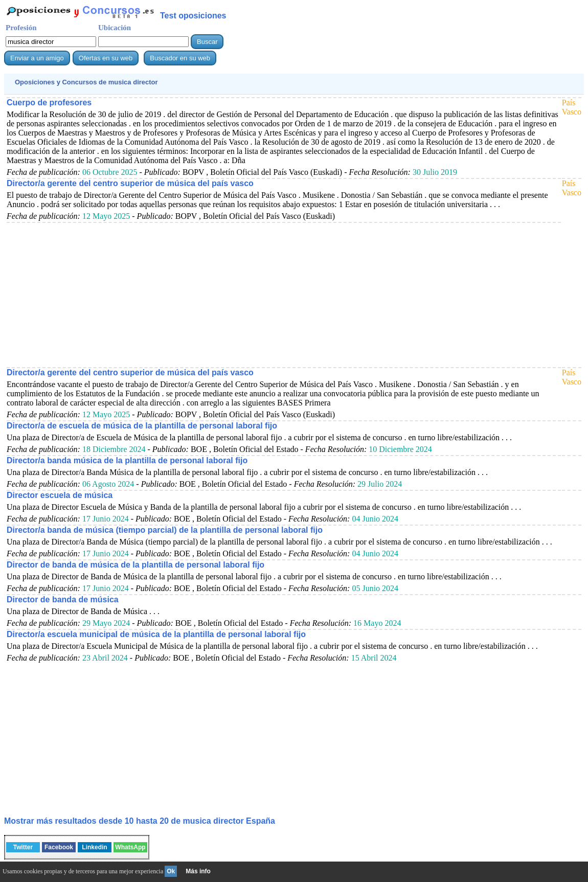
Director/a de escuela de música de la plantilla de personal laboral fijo (142, 426)
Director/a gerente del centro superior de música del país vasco (130, 183)
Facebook (59, 847)
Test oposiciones (193, 16)
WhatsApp (130, 847)
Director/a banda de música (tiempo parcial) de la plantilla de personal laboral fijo (165, 530)
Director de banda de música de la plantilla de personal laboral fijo (135, 565)
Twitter (23, 847)
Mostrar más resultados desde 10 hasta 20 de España (140, 821)
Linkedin (94, 847)
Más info (198, 871)
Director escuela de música (60, 495)
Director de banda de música (63, 600)
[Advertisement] (282, 295)
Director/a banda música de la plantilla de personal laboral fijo (127, 460)
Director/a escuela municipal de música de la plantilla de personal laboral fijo (156, 634)
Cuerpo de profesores (49, 103)
